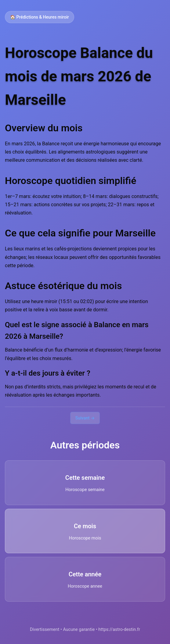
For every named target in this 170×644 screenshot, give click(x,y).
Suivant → (85, 418)
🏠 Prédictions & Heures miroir (40, 17)
